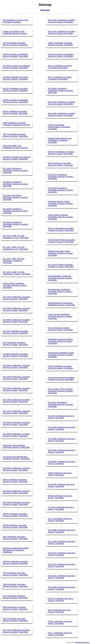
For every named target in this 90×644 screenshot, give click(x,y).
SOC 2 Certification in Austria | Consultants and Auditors (60, 78)
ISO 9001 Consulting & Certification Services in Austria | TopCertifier (17, 158)
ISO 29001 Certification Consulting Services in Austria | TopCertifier (16, 366)
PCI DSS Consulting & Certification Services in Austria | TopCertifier (16, 67)
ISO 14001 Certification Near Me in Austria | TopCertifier (62, 428)
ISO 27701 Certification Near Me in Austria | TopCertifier (62, 565)
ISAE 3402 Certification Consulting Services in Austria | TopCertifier (62, 114)
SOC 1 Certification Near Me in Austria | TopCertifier (60, 634)
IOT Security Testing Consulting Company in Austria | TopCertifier (61, 266)
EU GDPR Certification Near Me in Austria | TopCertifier (61, 485)
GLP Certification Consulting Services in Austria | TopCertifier (15, 597)
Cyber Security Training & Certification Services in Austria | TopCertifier (61, 217)
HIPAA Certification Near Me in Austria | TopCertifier (60, 497)
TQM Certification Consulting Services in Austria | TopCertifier (15, 585)
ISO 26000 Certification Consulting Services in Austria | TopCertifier (16, 492)
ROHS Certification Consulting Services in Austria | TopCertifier (15, 481)
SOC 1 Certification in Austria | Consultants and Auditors (60, 67)
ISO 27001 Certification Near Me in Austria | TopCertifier (62, 451)
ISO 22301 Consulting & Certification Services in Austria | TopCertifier (15, 224)
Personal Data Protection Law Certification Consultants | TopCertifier (60, 140)
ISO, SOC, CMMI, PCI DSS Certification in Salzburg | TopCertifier (13, 261)
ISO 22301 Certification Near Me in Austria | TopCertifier (62, 577)
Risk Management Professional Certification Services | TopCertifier (61, 304)
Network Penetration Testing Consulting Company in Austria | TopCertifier (61, 253)
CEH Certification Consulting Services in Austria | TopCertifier (15, 620)
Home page (45, 10)
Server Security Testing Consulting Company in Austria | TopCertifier (61, 241)
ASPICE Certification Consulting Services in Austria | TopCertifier (15, 563)
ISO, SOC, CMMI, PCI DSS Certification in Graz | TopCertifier (16, 237)
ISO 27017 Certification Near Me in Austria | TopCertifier (62, 554)
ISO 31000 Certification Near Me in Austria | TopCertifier (62, 588)
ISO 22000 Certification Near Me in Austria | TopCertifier (62, 440)
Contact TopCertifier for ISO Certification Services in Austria (15, 32)
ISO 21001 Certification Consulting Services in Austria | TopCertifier (16, 423)
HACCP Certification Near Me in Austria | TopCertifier (61, 600)
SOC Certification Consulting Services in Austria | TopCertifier (15, 44)
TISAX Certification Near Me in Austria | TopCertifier (60, 622)
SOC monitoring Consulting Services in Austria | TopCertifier (60, 329)
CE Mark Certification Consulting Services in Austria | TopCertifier (15, 78)
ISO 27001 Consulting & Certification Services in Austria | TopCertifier (15, 197)
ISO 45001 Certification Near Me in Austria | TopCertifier (62, 463)
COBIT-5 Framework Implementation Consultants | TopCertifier (59, 127)
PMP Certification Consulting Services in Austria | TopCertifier (15, 538)
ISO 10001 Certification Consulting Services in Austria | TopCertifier (16, 389)
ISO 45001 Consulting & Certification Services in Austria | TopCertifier (15, 184)
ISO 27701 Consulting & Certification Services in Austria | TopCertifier (61, 404)
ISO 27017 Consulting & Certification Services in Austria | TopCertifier (61, 177)
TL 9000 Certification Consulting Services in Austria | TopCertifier (15, 355)
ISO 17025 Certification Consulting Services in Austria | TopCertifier (16, 298)
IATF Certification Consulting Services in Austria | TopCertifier (15, 344)
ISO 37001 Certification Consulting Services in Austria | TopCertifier (16, 503)
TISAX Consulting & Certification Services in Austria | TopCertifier (61, 55)
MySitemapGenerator (82, 642)
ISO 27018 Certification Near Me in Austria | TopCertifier (62, 543)
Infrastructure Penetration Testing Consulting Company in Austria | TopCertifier (61, 355)
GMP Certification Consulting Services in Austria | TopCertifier (15, 608)
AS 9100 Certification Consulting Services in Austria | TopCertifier (15, 332)
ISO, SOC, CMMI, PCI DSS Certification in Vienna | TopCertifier (17, 273)
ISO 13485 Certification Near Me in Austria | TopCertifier (62, 531)
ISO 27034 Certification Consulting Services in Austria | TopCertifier (62, 21)
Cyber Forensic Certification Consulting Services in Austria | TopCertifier (60, 316)
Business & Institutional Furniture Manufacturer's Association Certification (16, 550)
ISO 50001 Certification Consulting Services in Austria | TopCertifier (16, 321)
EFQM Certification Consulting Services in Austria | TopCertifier (15, 526)
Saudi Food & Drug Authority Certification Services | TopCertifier (16, 446)
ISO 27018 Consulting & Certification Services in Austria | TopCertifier (61, 190)
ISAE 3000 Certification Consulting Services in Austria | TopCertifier (62, 103)
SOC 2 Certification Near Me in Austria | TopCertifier (60, 520)
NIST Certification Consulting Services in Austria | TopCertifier (60, 164)
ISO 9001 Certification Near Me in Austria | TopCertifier (61, 417)
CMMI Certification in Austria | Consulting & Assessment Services (16, 124)
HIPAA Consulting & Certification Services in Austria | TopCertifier (15, 101)
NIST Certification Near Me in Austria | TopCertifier (59, 611)
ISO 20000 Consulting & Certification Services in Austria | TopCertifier (61, 91)
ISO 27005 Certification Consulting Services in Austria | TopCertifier (16, 631)
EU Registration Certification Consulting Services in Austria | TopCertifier (60, 292)
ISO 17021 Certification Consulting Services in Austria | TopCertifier (16, 412)
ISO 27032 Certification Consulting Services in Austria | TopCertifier (62, 32)
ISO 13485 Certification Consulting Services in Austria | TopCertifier (16, 309)
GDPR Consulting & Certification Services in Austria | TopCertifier (15, 55)
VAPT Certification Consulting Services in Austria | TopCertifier (15, 135)
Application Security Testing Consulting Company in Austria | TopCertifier (61, 204)
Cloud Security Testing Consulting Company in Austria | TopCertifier (61, 379)
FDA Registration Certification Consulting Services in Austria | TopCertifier (60, 278)
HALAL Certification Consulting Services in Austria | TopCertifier (15, 112)
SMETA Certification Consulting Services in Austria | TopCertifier (15, 515)
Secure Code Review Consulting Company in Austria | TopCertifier (61, 229)
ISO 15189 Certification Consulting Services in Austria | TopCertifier (16, 378)
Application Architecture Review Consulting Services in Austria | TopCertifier (60, 341)
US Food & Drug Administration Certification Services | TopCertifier (16, 458)
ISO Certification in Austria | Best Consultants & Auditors (16, 21)
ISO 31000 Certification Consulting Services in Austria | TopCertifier (16, 469)
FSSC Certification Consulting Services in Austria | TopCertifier (60, 367)
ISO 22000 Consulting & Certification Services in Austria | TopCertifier (15, 211)
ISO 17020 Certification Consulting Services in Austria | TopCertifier (16, 401)
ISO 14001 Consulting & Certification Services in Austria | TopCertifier (15, 171)
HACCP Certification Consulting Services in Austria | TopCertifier (15, 90)
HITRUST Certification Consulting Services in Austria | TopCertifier (61, 153)
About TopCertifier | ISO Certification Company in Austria (15, 147)
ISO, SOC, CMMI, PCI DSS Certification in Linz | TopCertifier (15, 248)
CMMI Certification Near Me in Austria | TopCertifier (60, 474)
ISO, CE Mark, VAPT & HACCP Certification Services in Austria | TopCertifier (61, 391)
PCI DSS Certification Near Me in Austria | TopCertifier (61, 508)
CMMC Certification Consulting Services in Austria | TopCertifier (60, 44)
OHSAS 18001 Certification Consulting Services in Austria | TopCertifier (15, 285)
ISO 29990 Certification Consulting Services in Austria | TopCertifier (16, 435)
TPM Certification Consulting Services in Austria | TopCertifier (15, 574)
